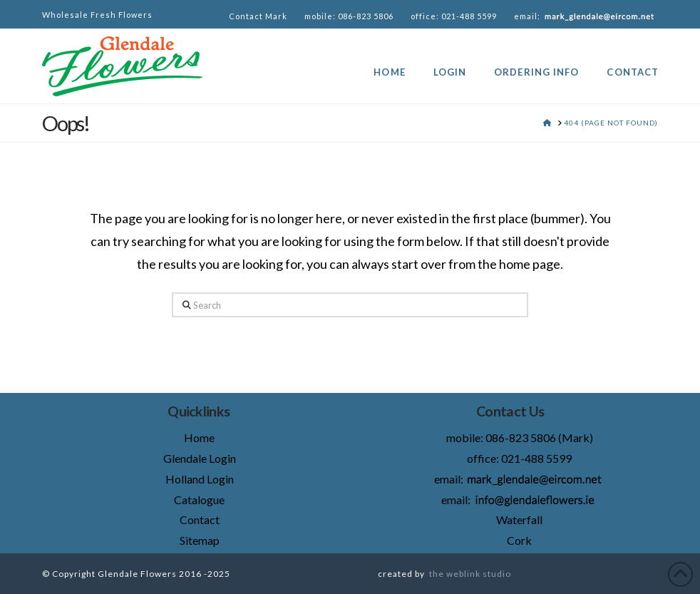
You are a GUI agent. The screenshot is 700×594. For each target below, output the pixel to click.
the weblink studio (470, 574)
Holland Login (200, 479)
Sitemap (200, 540)
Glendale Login (200, 458)
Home (199, 437)
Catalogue (199, 500)
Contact (200, 519)
